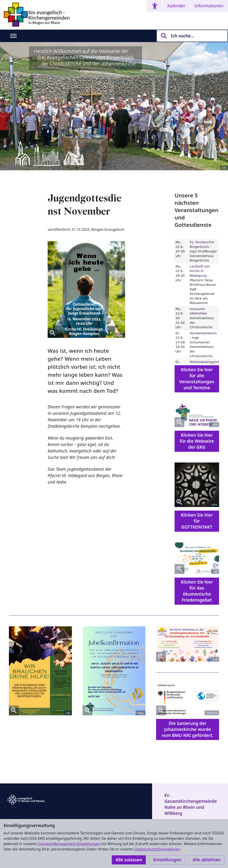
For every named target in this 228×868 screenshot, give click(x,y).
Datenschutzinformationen (158, 849)
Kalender (176, 6)
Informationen (209, 6)
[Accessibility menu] (155, 6)
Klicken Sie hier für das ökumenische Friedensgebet (197, 591)
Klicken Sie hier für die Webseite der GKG (197, 441)
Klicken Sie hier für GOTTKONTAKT (197, 521)
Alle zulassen (129, 860)
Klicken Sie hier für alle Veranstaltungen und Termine (197, 379)
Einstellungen (167, 860)
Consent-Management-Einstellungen (69, 844)
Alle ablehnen (207, 860)
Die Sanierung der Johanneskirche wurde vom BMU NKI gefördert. (188, 729)
